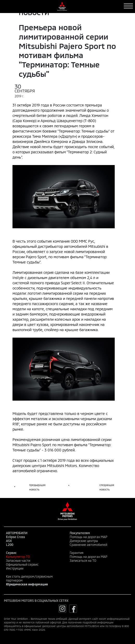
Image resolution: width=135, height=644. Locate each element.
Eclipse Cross (15, 537)
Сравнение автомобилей (88, 545)
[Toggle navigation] (128, 6)
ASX (9, 541)
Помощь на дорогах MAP (88, 537)
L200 (10, 545)
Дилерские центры (84, 541)
